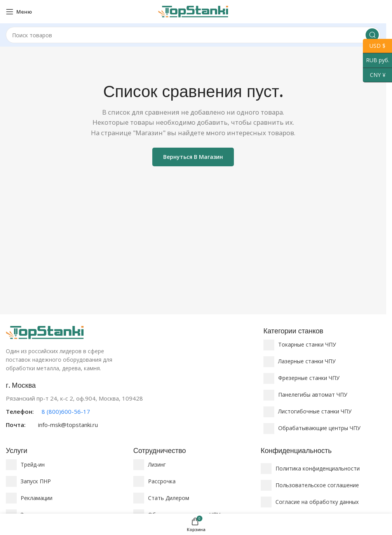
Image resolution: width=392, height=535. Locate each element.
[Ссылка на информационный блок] (131, 405)
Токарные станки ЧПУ (307, 344)
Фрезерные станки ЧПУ (309, 378)
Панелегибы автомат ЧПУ (313, 395)
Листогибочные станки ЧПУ (315, 411)
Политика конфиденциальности (318, 468)
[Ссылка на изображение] (45, 332)
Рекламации (37, 498)
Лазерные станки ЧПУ (307, 361)
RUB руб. (376, 60)
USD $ (374, 46)
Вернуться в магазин (193, 157)
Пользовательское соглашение (317, 485)
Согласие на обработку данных (317, 502)
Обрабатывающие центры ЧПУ (319, 428)
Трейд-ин (33, 464)
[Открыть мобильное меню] (19, 12)
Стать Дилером (169, 498)
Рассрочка (162, 481)
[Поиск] (193, 35)
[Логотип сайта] (193, 11)
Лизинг (157, 464)
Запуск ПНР (36, 481)
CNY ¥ (374, 75)
